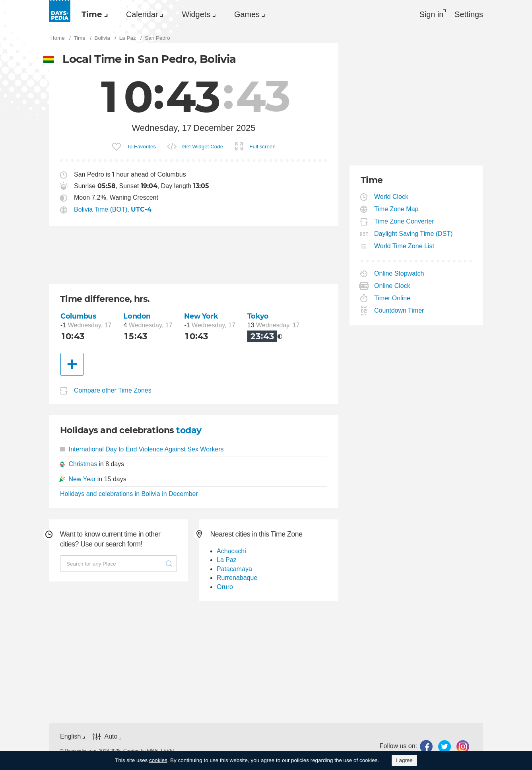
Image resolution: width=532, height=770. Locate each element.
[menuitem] (93, 14)
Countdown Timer (399, 310)
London (137, 316)
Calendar (142, 14)
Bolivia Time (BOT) (101, 209)
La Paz (227, 560)
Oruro (225, 587)
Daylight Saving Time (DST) (414, 234)
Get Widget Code (203, 147)
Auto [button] (111, 737)
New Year (82, 479)
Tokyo (258, 316)
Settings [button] (469, 14)
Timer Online (392, 298)
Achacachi (231, 551)
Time (92, 14)
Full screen (262, 147)
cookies (158, 760)
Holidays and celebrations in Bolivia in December (129, 494)
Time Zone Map (396, 209)
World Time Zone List (404, 246)
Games (247, 14)
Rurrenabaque (237, 578)
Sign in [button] (432, 14)
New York (201, 316)
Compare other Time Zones (113, 390)
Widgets (196, 14)
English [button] (70, 736)
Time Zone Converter (404, 221)
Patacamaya (234, 569)
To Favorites (141, 147)
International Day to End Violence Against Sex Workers (142, 449)
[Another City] (72, 364)
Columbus (78, 316)
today (189, 430)
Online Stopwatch (399, 273)
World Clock (391, 197)
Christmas (83, 464)
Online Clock (392, 286)
